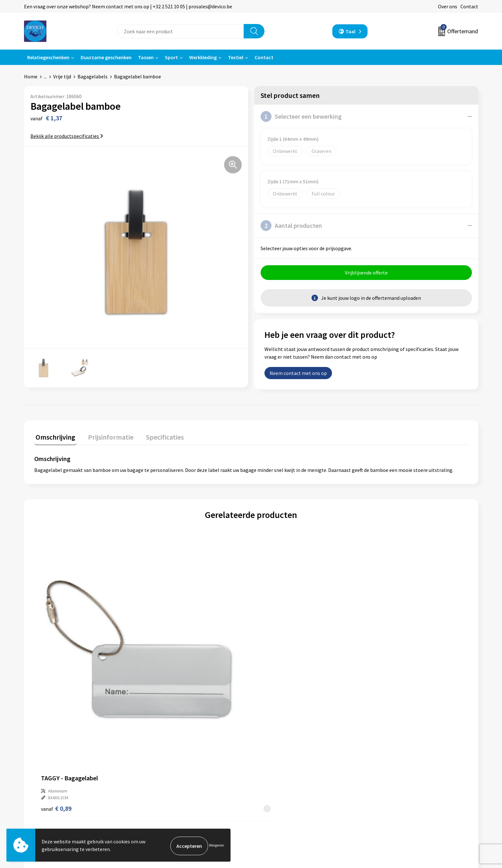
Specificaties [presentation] (158, 437)
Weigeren (217, 846)
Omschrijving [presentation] (54, 437)
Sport (171, 57)
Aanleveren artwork (168, 762)
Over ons (448, 6)
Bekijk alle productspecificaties (67, 136)
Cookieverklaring (390, 762)
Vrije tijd (62, 76)
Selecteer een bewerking (301, 116)
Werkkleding (203, 57)
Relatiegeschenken (48, 57)
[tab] (54, 438)
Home (31, 76)
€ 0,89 (56, 673)
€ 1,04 (273, 673)
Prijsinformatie (163, 752)
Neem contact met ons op (298, 375)
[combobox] (181, 31)
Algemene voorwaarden (398, 743)
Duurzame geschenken (106, 57)
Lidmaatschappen (166, 781)
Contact (469, 6)
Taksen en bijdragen (168, 772)
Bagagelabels (93, 76)
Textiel (236, 57)
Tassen (146, 57)
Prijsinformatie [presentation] (106, 437)
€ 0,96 (164, 673)
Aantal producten (291, 226)
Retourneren (273, 752)
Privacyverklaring (391, 752)
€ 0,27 (381, 673)
